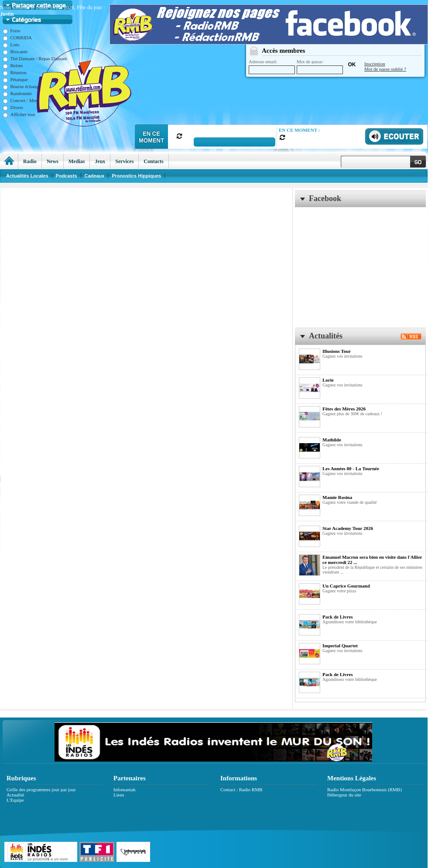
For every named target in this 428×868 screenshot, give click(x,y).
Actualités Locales (27, 176)
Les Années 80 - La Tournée (351, 468)
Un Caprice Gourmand (346, 586)
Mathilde (332, 440)
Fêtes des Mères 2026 (344, 409)
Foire (12, 31)
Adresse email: (272, 67)
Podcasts (67, 176)
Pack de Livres (337, 617)
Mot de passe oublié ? (385, 69)
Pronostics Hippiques (136, 176)
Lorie (328, 380)
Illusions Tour (337, 351)
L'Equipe (15, 800)
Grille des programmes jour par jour (41, 789)
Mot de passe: (320, 67)
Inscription (375, 64)
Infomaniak (125, 789)
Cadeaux (95, 176)
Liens (119, 795)
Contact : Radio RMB (241, 789)
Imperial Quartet (340, 646)
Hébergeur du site (344, 795)
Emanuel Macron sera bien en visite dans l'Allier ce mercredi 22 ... (372, 560)
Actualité (15, 795)
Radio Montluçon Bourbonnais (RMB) (365, 789)
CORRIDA (17, 38)
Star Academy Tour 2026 (348, 528)
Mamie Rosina (337, 497)
